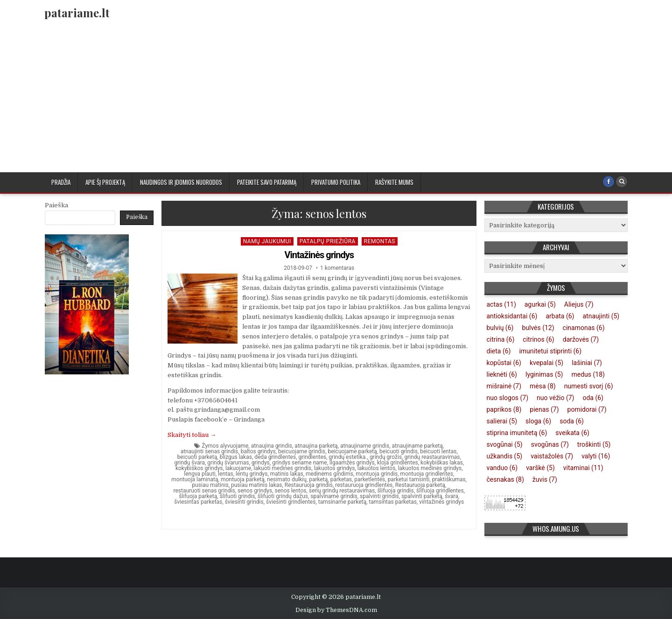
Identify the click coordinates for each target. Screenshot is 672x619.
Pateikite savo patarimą (267, 182)
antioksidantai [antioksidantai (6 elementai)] (512, 316)
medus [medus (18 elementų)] (588, 374)
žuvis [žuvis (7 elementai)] (545, 479)
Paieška (56, 205)
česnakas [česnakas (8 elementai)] (505, 479)
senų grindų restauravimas (342, 491)
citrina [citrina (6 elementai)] (501, 339)
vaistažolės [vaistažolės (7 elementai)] (552, 456)
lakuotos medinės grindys (430, 468)
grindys (261, 463)
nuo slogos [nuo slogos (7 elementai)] (508, 398)
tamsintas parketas (393, 502)
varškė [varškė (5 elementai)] (540, 468)
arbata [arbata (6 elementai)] (560, 316)
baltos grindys (258, 451)
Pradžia (61, 182)
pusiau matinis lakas (256, 485)
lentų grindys (252, 474)
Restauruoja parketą (420, 485)
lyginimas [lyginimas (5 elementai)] (544, 374)
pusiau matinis (210, 485)
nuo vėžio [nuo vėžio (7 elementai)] (555, 398)
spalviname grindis (334, 496)
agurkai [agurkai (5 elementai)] (540, 304)
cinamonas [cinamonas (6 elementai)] (584, 328)
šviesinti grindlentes (291, 502)
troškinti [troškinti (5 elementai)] (594, 444)
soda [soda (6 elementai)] (572, 421)
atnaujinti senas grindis (210, 451)
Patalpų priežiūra (328, 241)
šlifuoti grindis (238, 496)
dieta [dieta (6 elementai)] (499, 351)
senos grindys (255, 491)
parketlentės (370, 479)
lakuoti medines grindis (283, 468)
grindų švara (190, 463)
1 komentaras (337, 268)
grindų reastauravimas (432, 457)
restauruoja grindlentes (364, 485)
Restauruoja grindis (309, 485)
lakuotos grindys (335, 468)
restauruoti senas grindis (204, 491)
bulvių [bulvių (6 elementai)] (500, 328)
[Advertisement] (336, 102)
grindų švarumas (228, 463)
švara (451, 496)
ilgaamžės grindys (352, 463)
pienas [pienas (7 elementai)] (544, 409)
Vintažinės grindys (319, 255)
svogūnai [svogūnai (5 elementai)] (505, 444)
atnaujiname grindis (365, 446)
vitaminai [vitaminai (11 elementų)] (583, 468)
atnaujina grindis (272, 446)
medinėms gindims (329, 474)
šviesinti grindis (244, 502)
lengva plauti (200, 474)
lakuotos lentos (377, 468)
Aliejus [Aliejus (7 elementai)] (579, 304)
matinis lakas (287, 474)
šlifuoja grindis (395, 491)
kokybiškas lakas (442, 463)
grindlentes (313, 457)
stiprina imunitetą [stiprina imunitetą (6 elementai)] (517, 433)
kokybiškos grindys (199, 468)
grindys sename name (300, 463)
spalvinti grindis (379, 496)
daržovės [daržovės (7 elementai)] (581, 339)
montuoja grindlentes (427, 474)
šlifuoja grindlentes (440, 491)
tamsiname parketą (342, 502)
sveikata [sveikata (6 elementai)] (572, 433)
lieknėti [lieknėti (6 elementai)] (502, 374)
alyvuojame (234, 446)
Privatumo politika (336, 182)
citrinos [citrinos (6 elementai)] (538, 339)
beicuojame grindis (302, 451)
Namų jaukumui (267, 241)
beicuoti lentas (438, 451)
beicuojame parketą (353, 451)
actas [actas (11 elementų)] (501, 304)
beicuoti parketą (197, 457)
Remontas (380, 241)
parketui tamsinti (409, 479)
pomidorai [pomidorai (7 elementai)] (587, 409)
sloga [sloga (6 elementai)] (538, 421)
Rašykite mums (394, 182)
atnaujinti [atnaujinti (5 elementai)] (601, 316)
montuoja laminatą (195, 479)
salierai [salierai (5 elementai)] (502, 421)
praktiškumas (449, 479)
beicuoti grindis (399, 451)
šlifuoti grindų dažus (283, 496)
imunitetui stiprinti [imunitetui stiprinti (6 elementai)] (550, 351)
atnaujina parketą (316, 446)
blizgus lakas (236, 457)
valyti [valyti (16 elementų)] (596, 456)
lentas (226, 474)
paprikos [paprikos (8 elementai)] (504, 409)
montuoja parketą (243, 479)
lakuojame (238, 468)
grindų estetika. (348, 457)
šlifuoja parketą (198, 496)
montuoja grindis (377, 474)
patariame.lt (77, 13)
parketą (318, 479)
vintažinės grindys (441, 502)
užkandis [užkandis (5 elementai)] (505, 456)
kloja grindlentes (398, 463)
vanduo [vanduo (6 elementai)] (502, 468)
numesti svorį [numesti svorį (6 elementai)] (589, 386)
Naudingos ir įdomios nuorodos (181, 182)
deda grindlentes (275, 457)
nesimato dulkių (287, 479)
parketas (341, 479)
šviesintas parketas (198, 502)
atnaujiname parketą (417, 446)
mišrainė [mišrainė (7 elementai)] (504, 386)
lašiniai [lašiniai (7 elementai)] (587, 363)
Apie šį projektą (105, 182)
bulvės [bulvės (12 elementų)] (538, 328)
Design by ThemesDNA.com (336, 610)
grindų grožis (386, 457)
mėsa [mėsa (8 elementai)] (543, 386)
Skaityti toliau (192, 435)
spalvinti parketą (422, 496)
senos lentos (290, 491)
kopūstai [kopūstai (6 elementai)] (504, 363)
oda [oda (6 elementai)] (593, 398)
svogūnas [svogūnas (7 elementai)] (550, 444)
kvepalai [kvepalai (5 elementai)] (546, 363)
